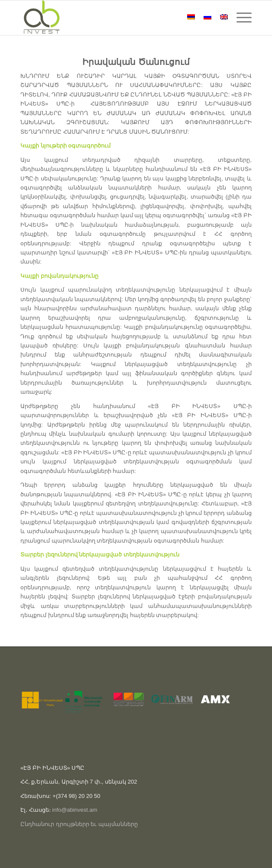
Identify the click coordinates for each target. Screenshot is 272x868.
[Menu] (240, 18)
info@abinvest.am (74, 810)
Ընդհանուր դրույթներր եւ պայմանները (79, 824)
